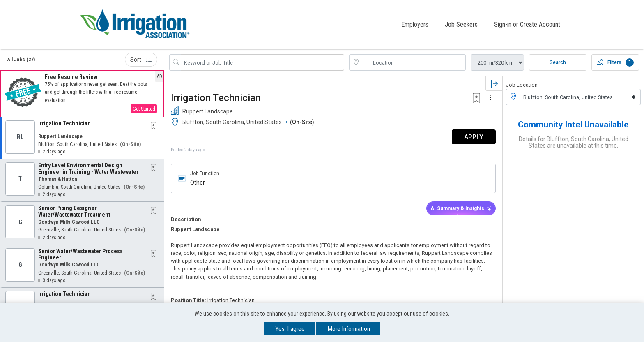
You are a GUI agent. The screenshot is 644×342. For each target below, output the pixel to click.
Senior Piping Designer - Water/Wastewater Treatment (74, 211)
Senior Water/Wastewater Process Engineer (80, 254)
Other (198, 182)
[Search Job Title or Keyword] (262, 62)
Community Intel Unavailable (573, 124)
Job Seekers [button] (461, 24)
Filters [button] (615, 62)
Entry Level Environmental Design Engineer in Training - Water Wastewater (88, 168)
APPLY (474, 137)
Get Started (144, 108)
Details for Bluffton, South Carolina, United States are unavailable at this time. (574, 142)
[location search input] (413, 62)
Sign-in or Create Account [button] (527, 24)
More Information (349, 329)
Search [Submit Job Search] (558, 62)
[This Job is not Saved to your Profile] (155, 126)
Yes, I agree (290, 329)
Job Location (522, 84)
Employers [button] (415, 24)
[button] (82, 93)
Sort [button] (141, 59)
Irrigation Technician (64, 123)
